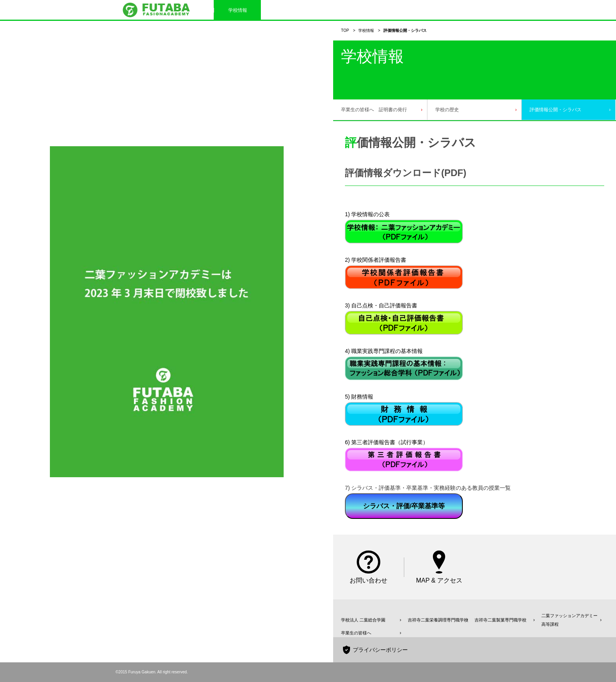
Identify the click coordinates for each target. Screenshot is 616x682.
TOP (345, 30)
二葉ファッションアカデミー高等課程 (569, 620)
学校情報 (366, 30)
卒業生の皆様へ (356, 633)
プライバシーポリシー (380, 650)
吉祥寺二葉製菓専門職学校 (500, 620)
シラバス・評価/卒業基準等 (404, 506)
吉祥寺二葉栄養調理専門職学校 (438, 620)
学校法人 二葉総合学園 (363, 620)
